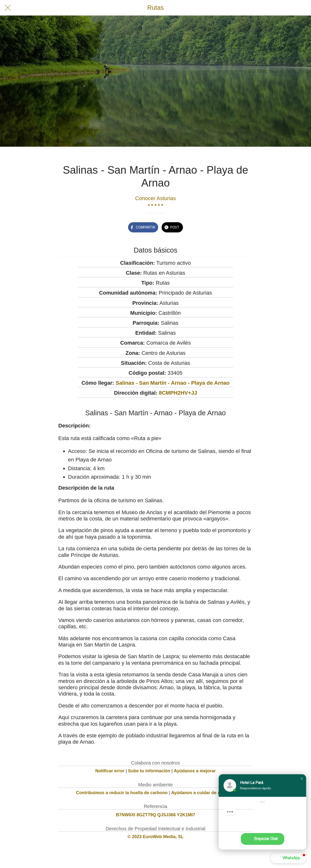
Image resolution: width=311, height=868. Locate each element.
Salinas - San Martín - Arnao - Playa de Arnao (173, 383)
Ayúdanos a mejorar (195, 771)
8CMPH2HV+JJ (178, 393)
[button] (302, 779)
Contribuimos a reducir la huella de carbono (122, 793)
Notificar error (110, 771)
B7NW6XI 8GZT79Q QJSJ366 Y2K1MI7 (155, 815)
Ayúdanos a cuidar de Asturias (203, 793)
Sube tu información (149, 771)
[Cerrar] (8, 8)
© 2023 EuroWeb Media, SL (156, 837)
